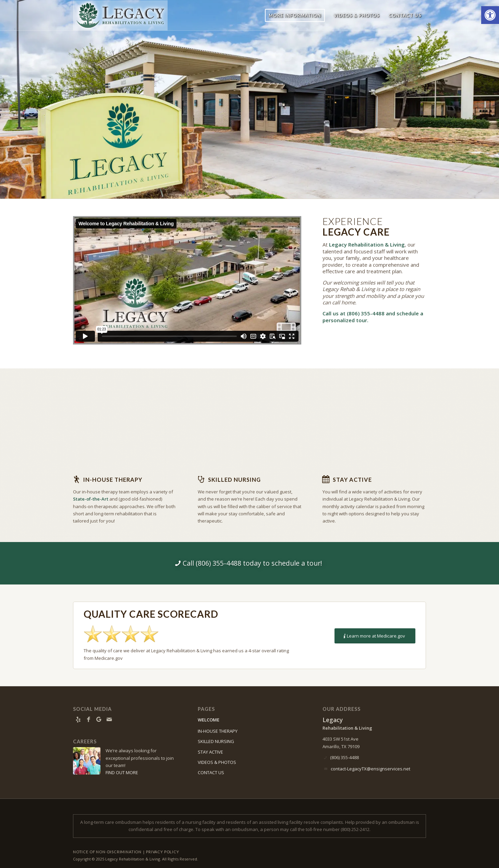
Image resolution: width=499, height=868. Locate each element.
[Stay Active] (326, 479)
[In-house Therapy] (76, 479)
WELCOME (209, 720)
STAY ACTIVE (210, 752)
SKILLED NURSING (216, 741)
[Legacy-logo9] (120, 15)
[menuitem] (295, 15)
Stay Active (352, 480)
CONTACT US (211, 772)
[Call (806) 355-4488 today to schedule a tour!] (249, 563)
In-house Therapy (113, 480)
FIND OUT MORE (122, 772)
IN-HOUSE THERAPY (218, 731)
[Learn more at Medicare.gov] (375, 636)
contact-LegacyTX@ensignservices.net (370, 769)
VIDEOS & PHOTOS (217, 762)
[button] (490, 15)
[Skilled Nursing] (201, 479)
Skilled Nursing (234, 480)
